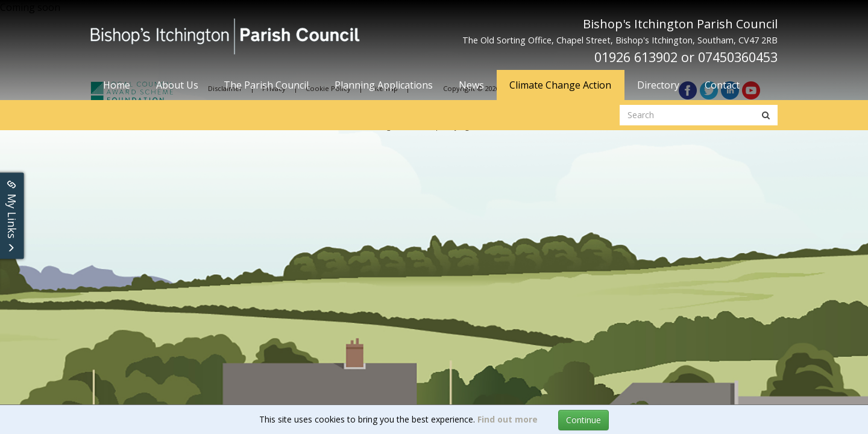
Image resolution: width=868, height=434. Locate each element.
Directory (658, 85)
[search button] (766, 115)
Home (117, 85)
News (471, 85)
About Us (177, 85)
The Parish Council (266, 85)
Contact (722, 85)
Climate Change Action (560, 85)
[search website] (687, 115)
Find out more (508, 419)
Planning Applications (384, 85)
